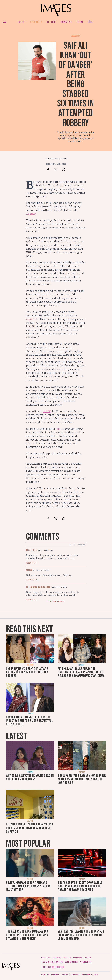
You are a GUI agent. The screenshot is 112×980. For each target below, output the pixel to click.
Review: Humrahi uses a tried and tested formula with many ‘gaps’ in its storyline (28, 886)
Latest (22, 22)
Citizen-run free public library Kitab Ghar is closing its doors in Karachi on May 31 (29, 828)
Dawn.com (45, 975)
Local (80, 22)
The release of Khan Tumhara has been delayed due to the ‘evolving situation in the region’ (27, 935)
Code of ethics (72, 962)
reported (32, 319)
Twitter (67, 957)
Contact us (45, 957)
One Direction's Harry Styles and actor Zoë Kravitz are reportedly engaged (27, 672)
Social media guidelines (53, 962)
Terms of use (86, 962)
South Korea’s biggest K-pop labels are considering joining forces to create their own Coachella (80, 886)
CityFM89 (55, 975)
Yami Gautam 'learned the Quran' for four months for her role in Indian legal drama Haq (81, 935)
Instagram (78, 957)
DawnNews (75, 975)
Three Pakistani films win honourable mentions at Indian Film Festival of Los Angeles (82, 779)
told (58, 429)
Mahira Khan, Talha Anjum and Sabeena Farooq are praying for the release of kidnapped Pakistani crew (81, 672)
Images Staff (53, 159)
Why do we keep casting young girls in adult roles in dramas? (30, 777)
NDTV (47, 411)
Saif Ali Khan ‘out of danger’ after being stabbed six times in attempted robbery (76, 84)
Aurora (65, 975)
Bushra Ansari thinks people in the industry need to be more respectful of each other (29, 721)
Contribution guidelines (53, 967)
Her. (90, 22)
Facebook (57, 957)
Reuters (64, 159)
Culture (52, 22)
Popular (81, 545)
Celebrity (36, 22)
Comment (66, 22)
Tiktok (88, 957)
